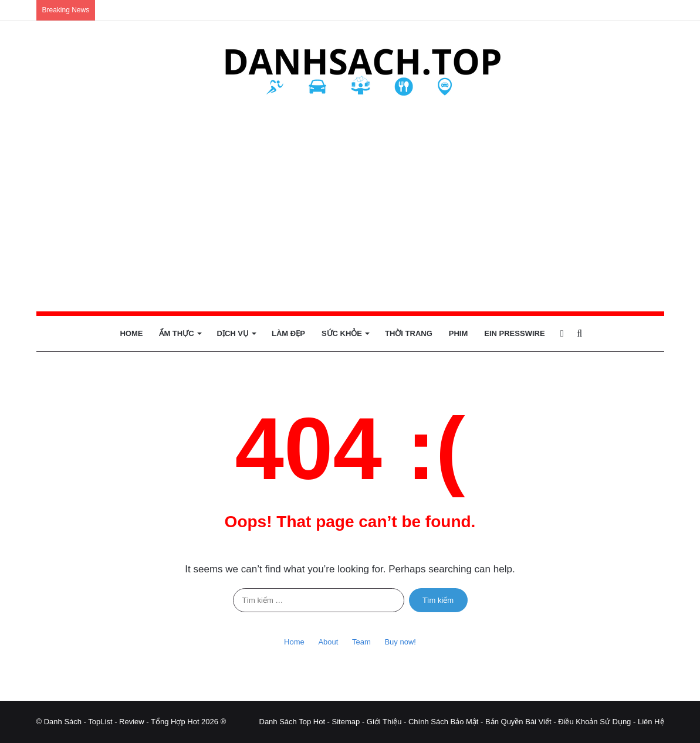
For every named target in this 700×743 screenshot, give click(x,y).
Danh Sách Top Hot (292, 722)
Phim (459, 333)
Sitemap (346, 722)
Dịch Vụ (233, 333)
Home (131, 333)
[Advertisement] (350, 206)
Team (361, 642)
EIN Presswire (514, 333)
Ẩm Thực (176, 333)
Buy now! (400, 642)
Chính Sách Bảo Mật (444, 722)
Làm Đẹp (288, 333)
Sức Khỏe (342, 333)
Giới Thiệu (384, 722)
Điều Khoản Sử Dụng (594, 722)
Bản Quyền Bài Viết (518, 722)
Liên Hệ (651, 722)
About (328, 642)
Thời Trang (409, 333)
